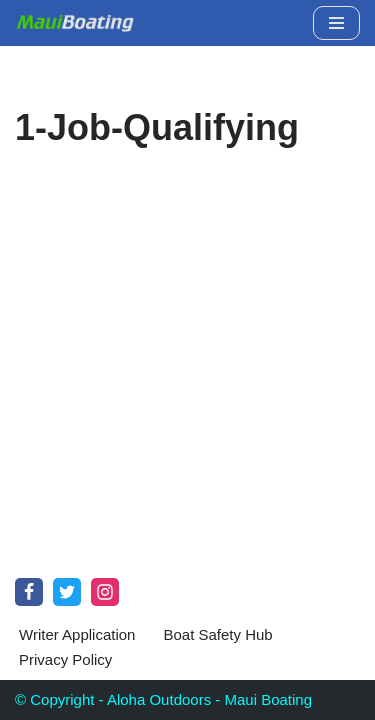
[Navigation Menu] (336, 23)
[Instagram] (105, 592)
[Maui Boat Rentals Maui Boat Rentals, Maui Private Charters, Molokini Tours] (75, 23)
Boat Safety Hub (217, 634)
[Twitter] (67, 592)
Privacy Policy (65, 659)
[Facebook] (29, 592)
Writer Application (77, 634)
